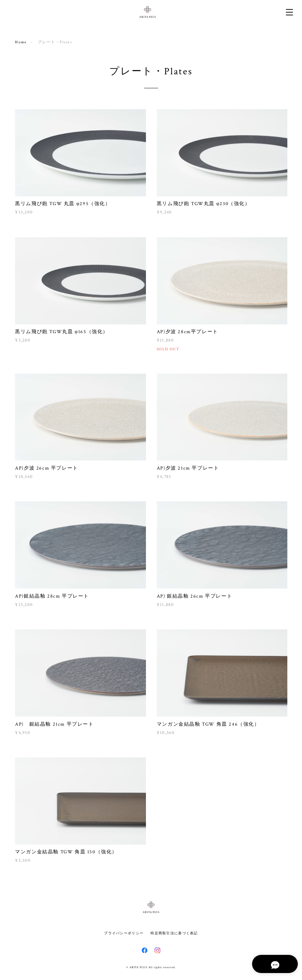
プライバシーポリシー (124, 933)
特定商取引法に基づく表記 (174, 933)
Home (21, 42)
